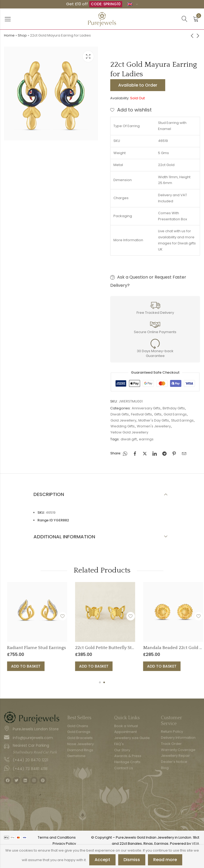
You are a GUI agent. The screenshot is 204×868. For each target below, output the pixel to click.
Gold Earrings (175, 414)
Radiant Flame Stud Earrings (69, 648)
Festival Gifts (141, 414)
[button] (100, 682)
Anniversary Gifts (146, 408)
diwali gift (129, 439)
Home (9, 35)
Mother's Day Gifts (154, 420)
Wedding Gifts (123, 426)
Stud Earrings (182, 420)
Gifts (158, 414)
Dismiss (132, 860)
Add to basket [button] (58, 666)
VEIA (195, 844)
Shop (22, 35)
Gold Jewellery (123, 420)
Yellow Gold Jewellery (129, 432)
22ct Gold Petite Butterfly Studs (139, 648)
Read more (165, 860)
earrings (146, 439)
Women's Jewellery (154, 426)
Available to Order (138, 85)
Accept (102, 860)
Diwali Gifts (120, 414)
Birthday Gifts (174, 408)
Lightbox (88, 56)
